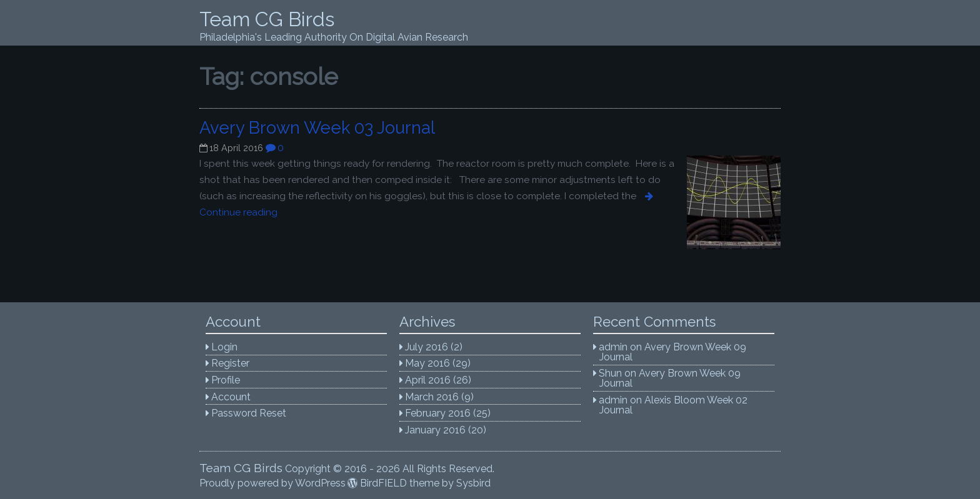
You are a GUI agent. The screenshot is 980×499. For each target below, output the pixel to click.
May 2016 (427, 363)
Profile (226, 380)
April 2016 (428, 380)
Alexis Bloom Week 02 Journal (674, 405)
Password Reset (249, 413)
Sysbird (473, 483)
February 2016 (438, 413)
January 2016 (435, 430)
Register (230, 363)
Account (231, 397)
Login (224, 347)
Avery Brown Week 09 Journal (673, 352)
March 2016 (432, 397)
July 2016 (427, 347)
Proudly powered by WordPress (272, 483)
